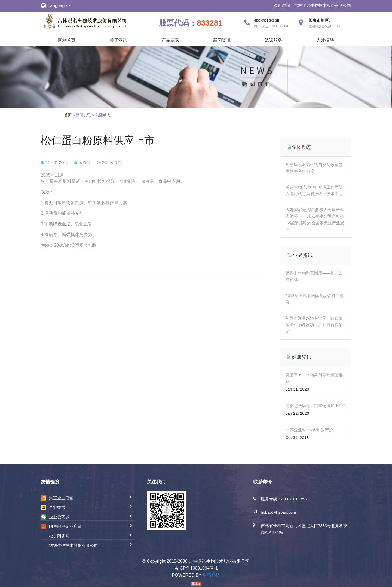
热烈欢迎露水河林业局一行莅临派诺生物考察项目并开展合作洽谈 (314, 325)
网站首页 (67, 40)
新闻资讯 (222, 40)
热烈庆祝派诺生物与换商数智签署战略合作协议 (314, 168)
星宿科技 (211, 575)
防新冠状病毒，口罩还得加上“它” (316, 406)
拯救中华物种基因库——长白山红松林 (314, 276)
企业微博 (57, 507)
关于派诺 (118, 40)
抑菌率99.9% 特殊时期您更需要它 (314, 378)
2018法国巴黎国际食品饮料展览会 (315, 299)
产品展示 (170, 40)
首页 (68, 115)
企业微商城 (59, 517)
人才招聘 (325, 40)
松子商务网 (59, 536)
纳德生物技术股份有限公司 (73, 545)
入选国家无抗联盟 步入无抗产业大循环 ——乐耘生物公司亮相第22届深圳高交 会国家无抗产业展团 (315, 220)
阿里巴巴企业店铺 (65, 526)
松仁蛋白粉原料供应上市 (98, 140)
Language (59, 6)
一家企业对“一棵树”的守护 (309, 430)
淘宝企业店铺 (61, 498)
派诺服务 (274, 40)
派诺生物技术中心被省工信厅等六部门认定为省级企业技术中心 (314, 190)
